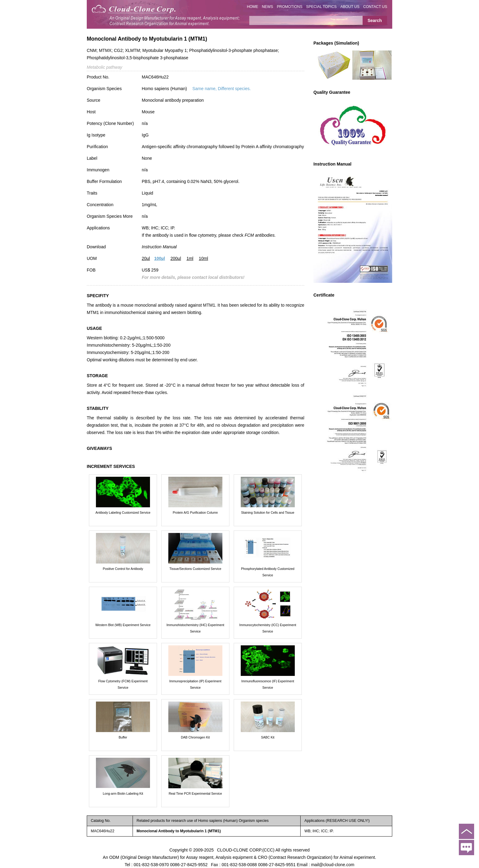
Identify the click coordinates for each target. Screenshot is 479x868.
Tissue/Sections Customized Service (195, 569)
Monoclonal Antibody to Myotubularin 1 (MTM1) (179, 831)
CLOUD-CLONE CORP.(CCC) (246, 850)
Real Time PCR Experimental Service (195, 793)
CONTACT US (375, 7)
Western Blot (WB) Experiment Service (123, 625)
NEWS (267, 7)
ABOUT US (350, 7)
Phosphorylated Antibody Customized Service (268, 572)
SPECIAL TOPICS (321, 7)
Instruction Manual (159, 247)
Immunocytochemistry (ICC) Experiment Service (268, 628)
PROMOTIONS (290, 7)
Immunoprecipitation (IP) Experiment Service (195, 684)
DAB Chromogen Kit (195, 737)
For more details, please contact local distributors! (193, 277)
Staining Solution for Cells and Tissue (268, 512)
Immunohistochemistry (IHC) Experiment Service (195, 628)
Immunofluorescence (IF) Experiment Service (268, 684)
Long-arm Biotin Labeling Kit (123, 793)
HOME (252, 7)
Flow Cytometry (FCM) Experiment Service (123, 684)
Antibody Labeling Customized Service (123, 512)
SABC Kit (268, 737)
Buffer (123, 737)
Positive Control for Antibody (123, 569)
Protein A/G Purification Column (196, 512)
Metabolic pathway (104, 67)
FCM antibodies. (260, 235)
